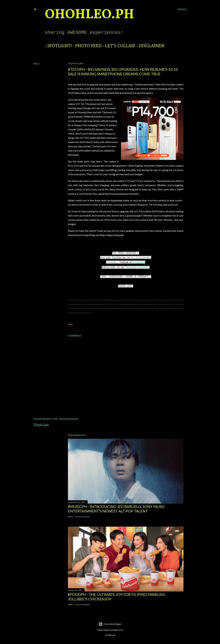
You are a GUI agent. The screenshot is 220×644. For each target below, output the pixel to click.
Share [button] (37, 64)
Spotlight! (57, 46)
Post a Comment (82, 517)
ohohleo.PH (89, 15)
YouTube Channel (137, 267)
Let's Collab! (118, 46)
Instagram (143, 258)
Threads (111, 262)
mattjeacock (118, 630)
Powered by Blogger (110, 624)
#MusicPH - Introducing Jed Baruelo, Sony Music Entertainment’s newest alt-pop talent (117, 509)
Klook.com (41, 424)
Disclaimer (149, 46)
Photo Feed (86, 46)
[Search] (182, 9)
